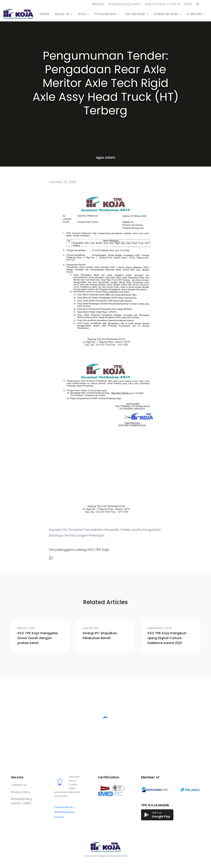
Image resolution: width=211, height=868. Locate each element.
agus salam (105, 157)
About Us (62, 14)
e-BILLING (194, 14)
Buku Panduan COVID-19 (163, 4)
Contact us (19, 785)
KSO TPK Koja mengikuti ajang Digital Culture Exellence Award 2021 (167, 638)
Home (44, 14)
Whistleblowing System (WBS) (22, 801)
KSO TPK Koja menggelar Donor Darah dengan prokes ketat (38, 638)
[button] (198, 4)
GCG (82, 14)
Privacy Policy (21, 792)
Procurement (105, 14)
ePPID (188, 4)
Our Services (135, 14)
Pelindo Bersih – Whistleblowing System (65, 812)
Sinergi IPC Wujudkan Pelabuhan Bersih (100, 636)
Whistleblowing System (125, 4)
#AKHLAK (98, 4)
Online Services (166, 14)
